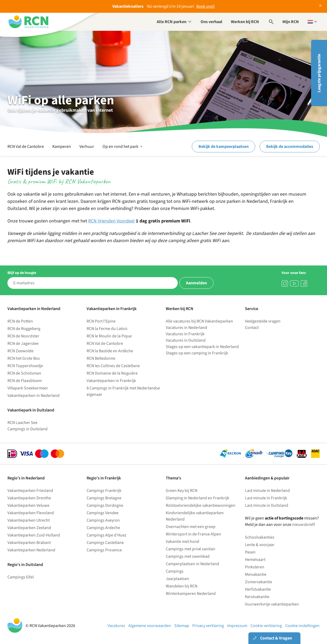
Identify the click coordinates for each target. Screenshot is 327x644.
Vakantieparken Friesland (30, 491)
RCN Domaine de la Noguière (112, 373)
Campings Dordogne (105, 505)
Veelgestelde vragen (263, 321)
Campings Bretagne (104, 498)
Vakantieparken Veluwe (28, 505)
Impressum (237, 626)
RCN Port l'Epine (101, 321)
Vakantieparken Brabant (29, 543)
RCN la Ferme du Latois (107, 329)
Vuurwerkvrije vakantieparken (272, 604)
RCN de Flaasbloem (25, 381)
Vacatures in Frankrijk (185, 334)
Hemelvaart (255, 560)
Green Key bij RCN (182, 491)
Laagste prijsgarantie (319, 73)
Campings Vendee (103, 513)
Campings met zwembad (188, 556)
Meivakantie (256, 574)
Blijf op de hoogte (22, 273)
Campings (175, 571)
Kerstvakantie (257, 597)
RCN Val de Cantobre (26, 147)
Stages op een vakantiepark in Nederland (202, 347)
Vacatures (116, 626)
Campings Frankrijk (104, 491)
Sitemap (182, 626)
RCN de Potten (20, 321)
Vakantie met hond (182, 542)
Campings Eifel (21, 577)
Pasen (250, 552)
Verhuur (87, 147)
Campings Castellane (105, 543)
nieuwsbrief (303, 525)
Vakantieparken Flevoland (31, 513)
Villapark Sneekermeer (28, 388)
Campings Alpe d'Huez (107, 535)
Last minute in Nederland (267, 491)
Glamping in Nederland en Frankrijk (198, 498)
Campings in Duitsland (27, 429)
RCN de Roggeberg (24, 329)
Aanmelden (196, 283)
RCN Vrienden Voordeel (111, 221)
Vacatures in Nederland (186, 328)
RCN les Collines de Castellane (113, 366)
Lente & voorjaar (260, 545)
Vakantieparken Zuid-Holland (34, 535)
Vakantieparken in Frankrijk (111, 381)
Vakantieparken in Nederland (33, 396)
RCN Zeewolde (20, 351)
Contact (252, 328)
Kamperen (62, 147)
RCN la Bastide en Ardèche (110, 351)
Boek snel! (206, 6)
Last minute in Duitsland (267, 505)
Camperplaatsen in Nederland (192, 564)
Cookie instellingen (302, 626)
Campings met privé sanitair (191, 549)
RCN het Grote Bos (24, 358)
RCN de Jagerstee (23, 344)
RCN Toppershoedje (25, 366)
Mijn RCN (291, 22)
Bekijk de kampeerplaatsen (224, 147)
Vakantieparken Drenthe (29, 498)
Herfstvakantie (258, 589)
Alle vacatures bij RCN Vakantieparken (199, 321)
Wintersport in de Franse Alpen (193, 534)
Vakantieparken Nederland (31, 550)
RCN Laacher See (22, 423)
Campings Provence (104, 550)
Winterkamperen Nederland (191, 594)
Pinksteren (255, 567)
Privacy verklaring (208, 626)
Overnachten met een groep (191, 527)
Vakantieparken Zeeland (29, 528)
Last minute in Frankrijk (266, 498)
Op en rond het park (123, 147)
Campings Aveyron (103, 520)
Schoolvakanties (260, 537)
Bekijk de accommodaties (290, 147)
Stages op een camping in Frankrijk (197, 353)
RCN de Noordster (23, 336)
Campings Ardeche (103, 528)
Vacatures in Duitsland (186, 340)
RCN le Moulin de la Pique (109, 336)
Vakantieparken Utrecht (29, 520)
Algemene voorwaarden (150, 626)
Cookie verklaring (266, 626)
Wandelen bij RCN (182, 586)
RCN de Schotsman (24, 373)
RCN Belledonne (101, 358)
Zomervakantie (258, 582)
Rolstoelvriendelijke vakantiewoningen (201, 505)
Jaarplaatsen (177, 579)
